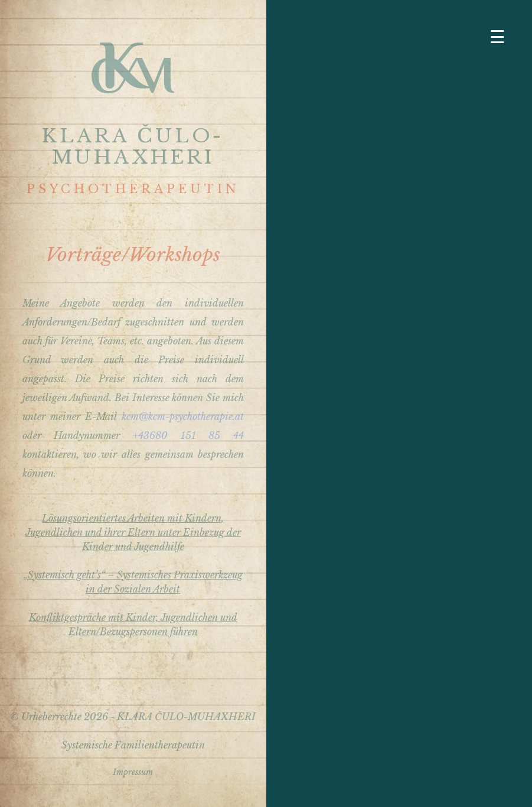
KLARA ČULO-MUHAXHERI (133, 147)
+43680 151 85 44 (188, 435)
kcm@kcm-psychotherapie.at (183, 416)
